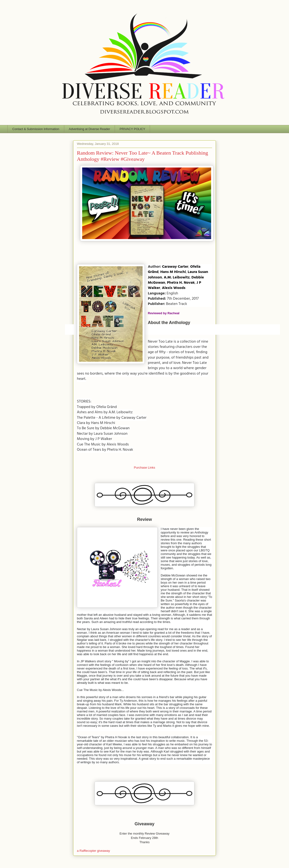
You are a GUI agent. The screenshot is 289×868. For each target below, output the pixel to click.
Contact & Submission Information (36, 129)
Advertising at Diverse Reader (89, 129)
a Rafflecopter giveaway (94, 851)
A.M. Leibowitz (177, 277)
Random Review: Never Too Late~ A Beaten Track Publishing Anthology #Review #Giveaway (142, 156)
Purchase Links (145, 468)
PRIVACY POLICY (132, 129)
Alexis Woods (174, 288)
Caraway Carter (175, 267)
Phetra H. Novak (181, 283)
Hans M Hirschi (173, 272)
